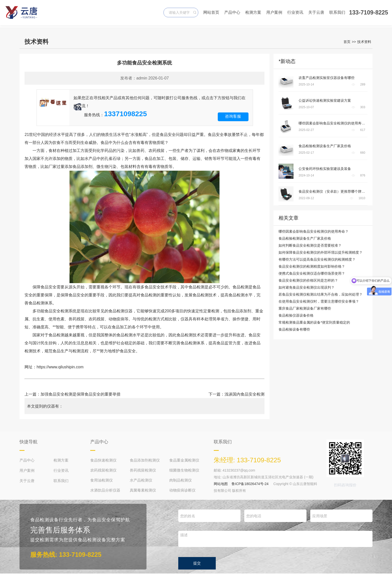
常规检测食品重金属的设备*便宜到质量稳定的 (314, 322)
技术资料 (364, 42)
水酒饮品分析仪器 (105, 490)
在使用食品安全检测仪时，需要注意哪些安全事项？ (319, 301)
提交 (197, 563)
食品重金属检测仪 (184, 460)
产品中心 (232, 12)
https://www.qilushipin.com (60, 367)
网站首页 (211, 12)
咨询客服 (233, 116)
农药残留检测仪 (103, 470)
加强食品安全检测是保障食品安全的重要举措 (80, 394)
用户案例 (274, 12)
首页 (347, 42)
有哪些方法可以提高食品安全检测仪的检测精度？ (317, 259)
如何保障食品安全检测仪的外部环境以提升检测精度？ (320, 252)
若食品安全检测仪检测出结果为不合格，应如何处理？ (320, 294)
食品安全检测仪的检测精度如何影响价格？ (312, 266)
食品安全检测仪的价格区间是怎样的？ (308, 280)
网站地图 (221, 484)
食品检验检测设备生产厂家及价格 (305, 238)
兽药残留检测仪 (143, 470)
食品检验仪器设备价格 (296, 315)
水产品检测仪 (141, 480)
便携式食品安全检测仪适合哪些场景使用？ (312, 273)
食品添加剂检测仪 (145, 460)
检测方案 (253, 12)
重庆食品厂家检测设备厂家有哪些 (305, 308)
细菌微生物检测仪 (184, 470)
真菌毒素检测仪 (143, 490)
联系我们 (337, 12)
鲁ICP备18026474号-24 (250, 484)
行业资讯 (295, 12)
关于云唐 (316, 12)
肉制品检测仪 (180, 480)
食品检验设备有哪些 (294, 329)
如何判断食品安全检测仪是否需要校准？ (310, 245)
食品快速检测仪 (103, 460)
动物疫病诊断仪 (182, 490)
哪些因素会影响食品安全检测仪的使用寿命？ (313, 231)
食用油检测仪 (101, 480)
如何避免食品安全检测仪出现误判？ (306, 287)
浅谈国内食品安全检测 (244, 394)
